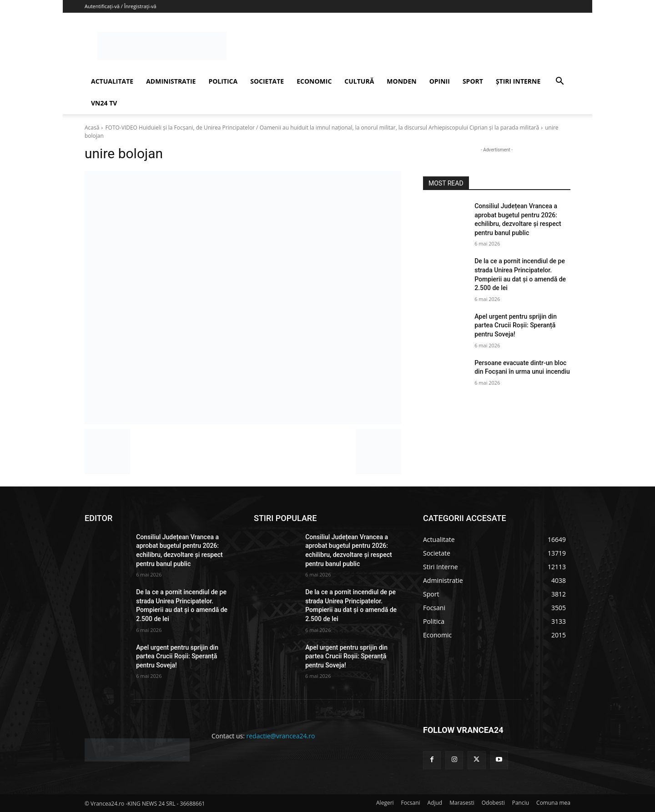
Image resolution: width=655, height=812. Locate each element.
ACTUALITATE (112, 81)
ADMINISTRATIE (171, 81)
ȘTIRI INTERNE (518, 81)
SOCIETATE (267, 81)
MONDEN (401, 81)
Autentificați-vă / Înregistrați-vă (121, 6)
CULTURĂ (359, 81)
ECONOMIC (314, 81)
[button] (559, 82)
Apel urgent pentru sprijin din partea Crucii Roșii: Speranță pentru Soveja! (516, 325)
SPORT (473, 81)
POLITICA (223, 81)
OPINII (440, 81)
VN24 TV (104, 103)
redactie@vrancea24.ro (281, 736)
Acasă (92, 128)
